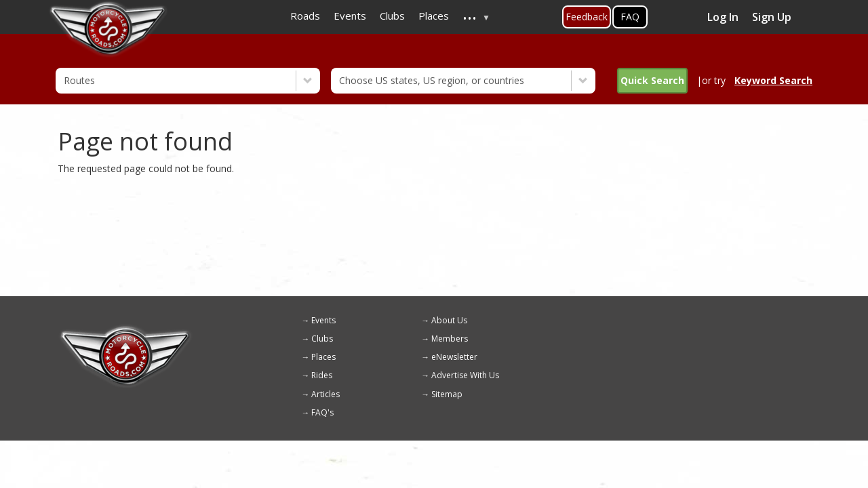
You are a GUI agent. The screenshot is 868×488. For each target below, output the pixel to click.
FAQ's (322, 412)
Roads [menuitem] (305, 16)
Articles (325, 394)
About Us (449, 320)
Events (323, 320)
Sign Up (772, 17)
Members (450, 339)
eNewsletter (454, 357)
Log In (723, 17)
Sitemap (447, 394)
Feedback (587, 17)
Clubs (322, 339)
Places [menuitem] (434, 16)
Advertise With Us (465, 375)
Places (323, 357)
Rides (322, 375)
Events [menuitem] (350, 16)
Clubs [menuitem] (392, 16)
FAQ (630, 17)
